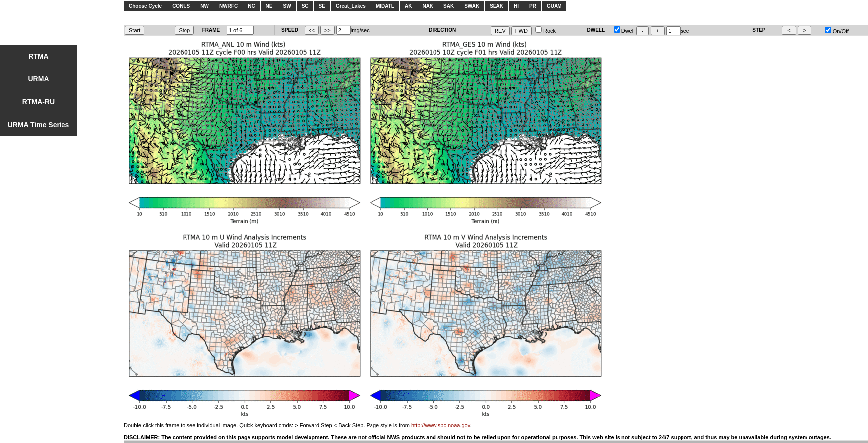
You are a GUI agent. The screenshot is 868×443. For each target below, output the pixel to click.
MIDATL (385, 6)
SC (305, 6)
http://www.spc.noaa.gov (440, 425)
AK (408, 6)
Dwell (624, 31)
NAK (428, 6)
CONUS (181, 6)
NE (269, 6)
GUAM (554, 6)
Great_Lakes (351, 6)
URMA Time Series (39, 125)
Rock (545, 31)
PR (533, 6)
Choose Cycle (145, 6)
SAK (449, 6)
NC (251, 6)
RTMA (38, 56)
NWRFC (228, 6)
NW (205, 6)
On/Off (837, 31)
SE (322, 6)
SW (287, 6)
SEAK (496, 6)
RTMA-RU (38, 102)
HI (516, 6)
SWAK (472, 6)
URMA (39, 79)
